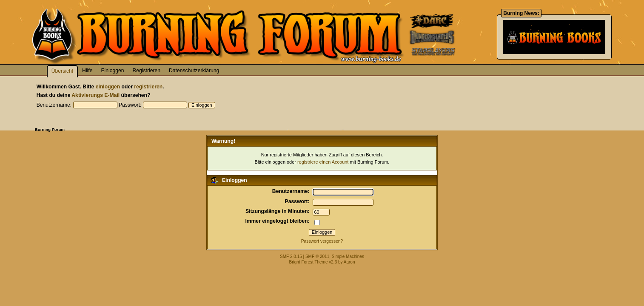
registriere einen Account (323, 162)
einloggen (108, 87)
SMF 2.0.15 (291, 256)
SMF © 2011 (317, 256)
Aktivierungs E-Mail (95, 95)
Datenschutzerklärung (194, 71)
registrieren (148, 87)
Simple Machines (348, 256)
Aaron (349, 262)
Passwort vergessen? (322, 241)
